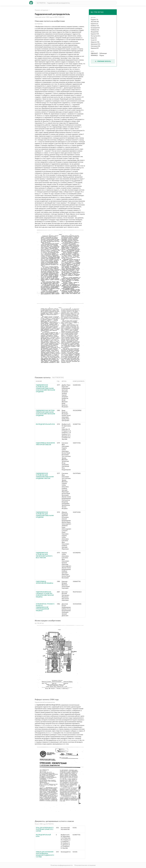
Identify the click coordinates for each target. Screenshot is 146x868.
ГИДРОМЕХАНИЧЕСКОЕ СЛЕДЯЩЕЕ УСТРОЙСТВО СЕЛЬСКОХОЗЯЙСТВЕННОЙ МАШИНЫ (45, 594)
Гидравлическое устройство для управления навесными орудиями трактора (45, 476)
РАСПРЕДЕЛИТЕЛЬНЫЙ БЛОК (45, 424)
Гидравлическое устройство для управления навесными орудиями (45, 515)
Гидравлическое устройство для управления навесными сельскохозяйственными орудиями (45, 388)
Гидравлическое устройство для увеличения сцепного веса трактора (44, 555)
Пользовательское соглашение (85, 865)
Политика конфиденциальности (62, 865)
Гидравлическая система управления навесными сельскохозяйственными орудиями (45, 413)
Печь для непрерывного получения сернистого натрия (45, 829)
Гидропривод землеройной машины (45, 582)
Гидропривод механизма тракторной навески (45, 444)
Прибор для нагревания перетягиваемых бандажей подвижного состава (45, 854)
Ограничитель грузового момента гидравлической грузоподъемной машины (45, 607)
